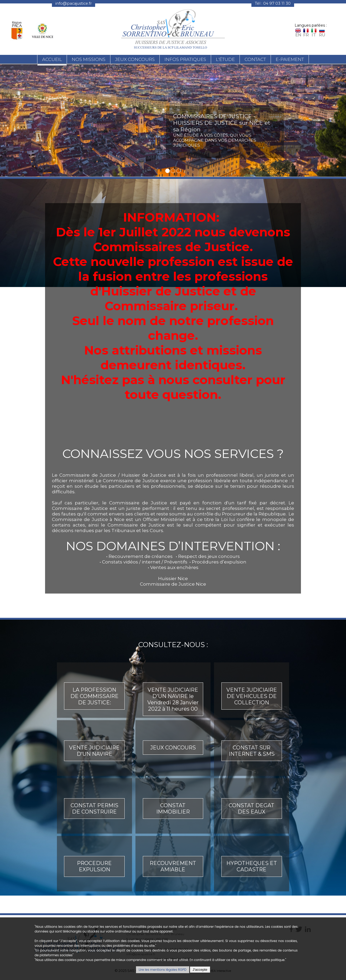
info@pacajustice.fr (74, 3)
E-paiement (290, 60)
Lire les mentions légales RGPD (162, 970)
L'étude (225, 60)
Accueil (52, 60)
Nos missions (89, 60)
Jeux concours (135, 60)
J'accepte (200, 970)
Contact (255, 60)
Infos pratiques (185, 60)
